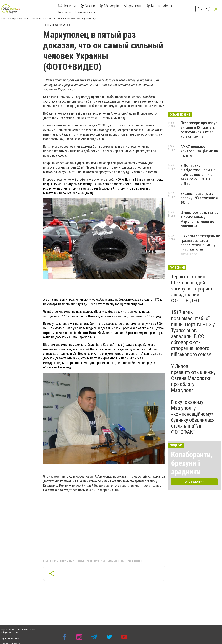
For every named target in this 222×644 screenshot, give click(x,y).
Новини (67, 6)
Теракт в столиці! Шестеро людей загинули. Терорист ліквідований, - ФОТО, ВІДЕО (192, 289)
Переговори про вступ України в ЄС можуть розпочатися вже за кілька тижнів (199, 130)
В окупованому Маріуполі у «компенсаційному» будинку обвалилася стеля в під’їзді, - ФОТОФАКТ (193, 417)
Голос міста (65, 12)
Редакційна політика (87, 12)
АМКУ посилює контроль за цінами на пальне (199, 151)
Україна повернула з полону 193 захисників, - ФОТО (200, 198)
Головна (5, 19)
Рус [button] (200, 9)
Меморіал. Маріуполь (121, 6)
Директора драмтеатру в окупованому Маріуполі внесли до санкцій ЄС (199, 219)
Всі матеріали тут (194, 482)
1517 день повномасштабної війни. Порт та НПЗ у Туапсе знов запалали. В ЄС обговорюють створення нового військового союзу (193, 333)
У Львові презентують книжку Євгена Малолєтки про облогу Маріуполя (193, 378)
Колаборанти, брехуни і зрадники (192, 463)
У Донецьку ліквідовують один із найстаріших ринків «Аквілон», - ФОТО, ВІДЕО (198, 174)
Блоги (88, 6)
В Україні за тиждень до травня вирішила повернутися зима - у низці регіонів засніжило (200, 245)
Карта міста (159, 6)
